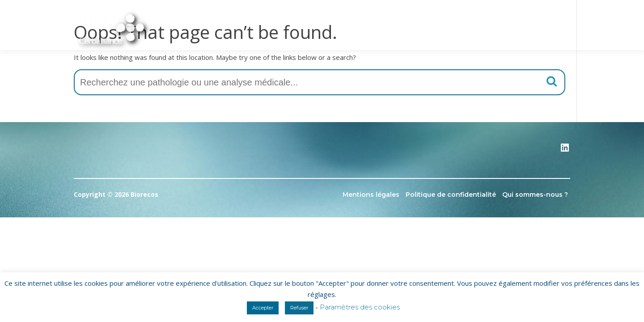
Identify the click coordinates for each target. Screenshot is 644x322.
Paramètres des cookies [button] (360, 307)
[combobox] (320, 82)
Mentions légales (371, 195)
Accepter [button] (263, 308)
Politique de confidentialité (451, 195)
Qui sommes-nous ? (535, 195)
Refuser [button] (299, 308)
